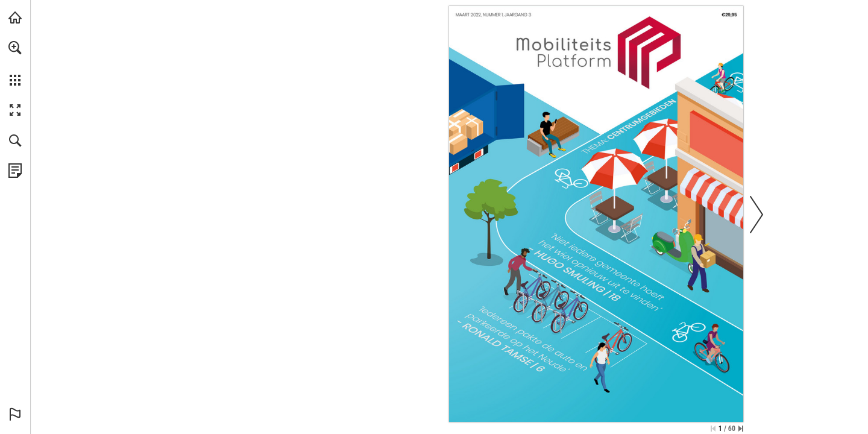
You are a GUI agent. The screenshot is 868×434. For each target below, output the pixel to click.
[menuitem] (15, 63)
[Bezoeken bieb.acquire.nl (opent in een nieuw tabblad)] (15, 17)
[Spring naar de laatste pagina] (741, 429)
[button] (15, 48)
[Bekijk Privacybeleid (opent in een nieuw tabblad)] (15, 171)
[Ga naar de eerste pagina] (713, 429)
